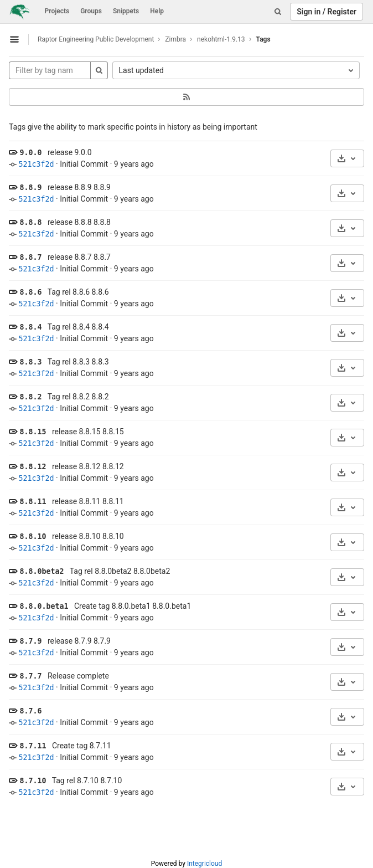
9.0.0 (30, 153)
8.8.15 (33, 432)
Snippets (126, 11)
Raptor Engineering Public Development (96, 39)
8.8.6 (30, 292)
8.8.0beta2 (42, 571)
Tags (263, 39)
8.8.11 (33, 502)
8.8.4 (30, 327)
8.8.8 (30, 222)
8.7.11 (33, 746)
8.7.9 (30, 641)
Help (157, 11)
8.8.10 (33, 536)
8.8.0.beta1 (44, 606)
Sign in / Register (327, 12)
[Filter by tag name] (50, 70)
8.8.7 (30, 257)
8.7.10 (33, 781)
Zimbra (175, 39)
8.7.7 (30, 676)
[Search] (278, 12)
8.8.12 (33, 467)
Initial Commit (84, 164)
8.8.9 (30, 188)
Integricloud (204, 864)
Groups (91, 11)
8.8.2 (30, 397)
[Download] (347, 158)
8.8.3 (30, 362)
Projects (57, 11)
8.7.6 (30, 711)
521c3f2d (36, 164)
